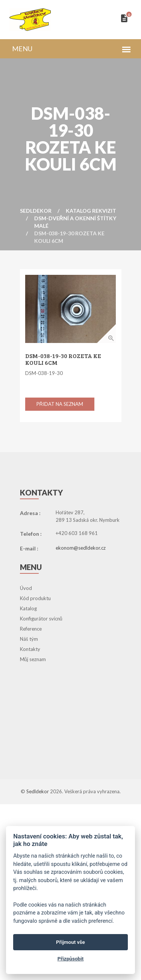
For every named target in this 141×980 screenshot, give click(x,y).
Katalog (28, 608)
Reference (31, 629)
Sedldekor (36, 211)
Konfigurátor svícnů (41, 619)
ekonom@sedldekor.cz (81, 548)
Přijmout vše (70, 942)
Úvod (26, 588)
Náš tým (29, 639)
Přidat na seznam (60, 404)
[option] (70, 309)
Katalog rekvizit (91, 211)
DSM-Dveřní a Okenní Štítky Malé (75, 222)
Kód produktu (35, 598)
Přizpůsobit (71, 959)
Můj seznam (33, 659)
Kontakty (30, 649)
